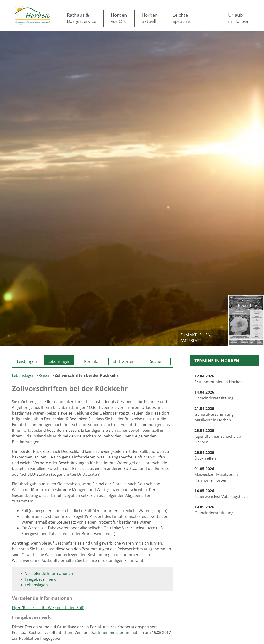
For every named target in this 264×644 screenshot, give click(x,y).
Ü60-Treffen (205, 455)
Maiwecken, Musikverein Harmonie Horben (216, 475)
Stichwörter (123, 361)
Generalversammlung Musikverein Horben (214, 414)
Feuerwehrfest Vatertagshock (221, 494)
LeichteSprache (181, 18)
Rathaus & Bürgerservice (82, 18)
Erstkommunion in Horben (219, 379)
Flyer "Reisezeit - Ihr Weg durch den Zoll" (48, 608)
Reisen (45, 375)
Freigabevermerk (40, 579)
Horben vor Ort (119, 18)
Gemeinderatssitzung (214, 395)
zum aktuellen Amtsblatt (195, 338)
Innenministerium (114, 633)
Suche (156, 361)
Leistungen (27, 361)
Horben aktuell (150, 18)
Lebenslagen (59, 361)
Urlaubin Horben (239, 18)
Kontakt (91, 361)
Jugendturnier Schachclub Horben (218, 436)
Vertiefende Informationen (49, 573)
